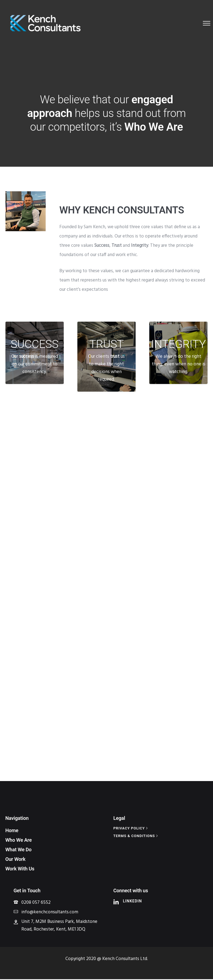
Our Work (16, 860)
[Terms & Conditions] (136, 837)
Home (12, 831)
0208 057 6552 (36, 903)
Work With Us (20, 869)
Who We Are (19, 841)
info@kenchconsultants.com (50, 913)
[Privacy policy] (131, 829)
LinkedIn (132, 902)
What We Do (19, 850)
